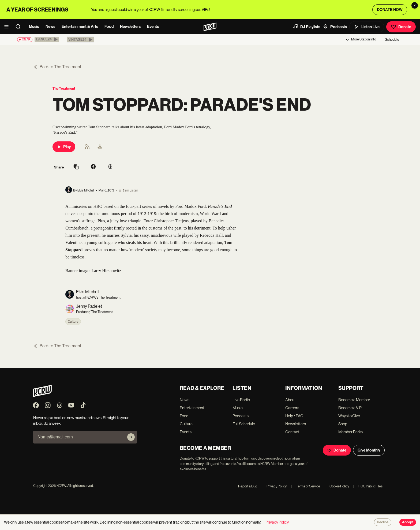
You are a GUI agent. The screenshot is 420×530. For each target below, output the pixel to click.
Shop (343, 424)
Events (153, 27)
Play (64, 147)
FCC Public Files (368, 486)
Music (34, 27)
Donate (401, 27)
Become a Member (354, 400)
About (290, 400)
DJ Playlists (306, 27)
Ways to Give (349, 416)
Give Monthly (369, 450)
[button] (47, 39)
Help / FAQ (294, 416)
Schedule (392, 40)
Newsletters (130, 27)
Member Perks (350, 432)
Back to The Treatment (57, 67)
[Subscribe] (131, 437)
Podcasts (335, 27)
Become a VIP (350, 408)
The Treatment (64, 89)
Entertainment (192, 408)
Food (109, 27)
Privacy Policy (274, 486)
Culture (73, 322)
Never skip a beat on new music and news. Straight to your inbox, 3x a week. (81, 420)
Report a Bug (248, 486)
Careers (292, 408)
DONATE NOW (390, 10)
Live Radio (241, 400)
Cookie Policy (337, 486)
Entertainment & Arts (80, 27)
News (50, 27)
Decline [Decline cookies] (383, 522)
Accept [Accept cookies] (408, 522)
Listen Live (367, 27)
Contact (292, 432)
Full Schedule (244, 424)
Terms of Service (305, 486)
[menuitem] (100, 147)
